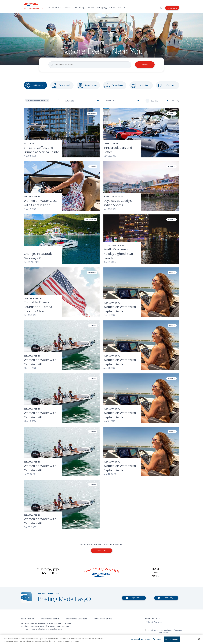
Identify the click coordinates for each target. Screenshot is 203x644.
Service (69, 7)
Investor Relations (103, 619)
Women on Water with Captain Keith (120, 309)
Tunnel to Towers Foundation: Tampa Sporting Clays (38, 307)
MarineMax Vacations (77, 619)
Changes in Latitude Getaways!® (38, 256)
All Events (38, 85)
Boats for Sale (55, 7)
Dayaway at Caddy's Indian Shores (118, 203)
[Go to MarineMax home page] (34, 5)
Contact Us (102, 551)
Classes (170, 85)
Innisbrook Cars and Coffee (118, 150)
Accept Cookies (172, 639)
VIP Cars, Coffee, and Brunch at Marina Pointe (41, 150)
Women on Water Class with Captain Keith (40, 203)
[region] (102, 639)
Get (64, 85)
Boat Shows (91, 85)
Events (91, 7)
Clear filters (155, 101)
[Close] (199, 639)
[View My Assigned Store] (34, 9)
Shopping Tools (106, 7)
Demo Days (117, 85)
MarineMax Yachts (50, 619)
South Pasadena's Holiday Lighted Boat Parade (118, 254)
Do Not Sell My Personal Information (146, 639)
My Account (172, 8)
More (121, 7)
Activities (144, 85)
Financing (80, 7)
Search (145, 65)
